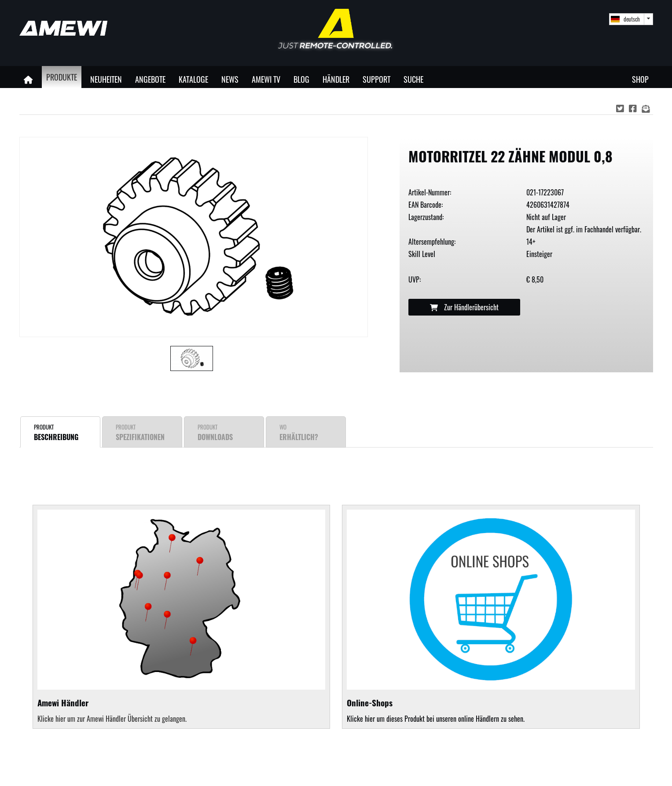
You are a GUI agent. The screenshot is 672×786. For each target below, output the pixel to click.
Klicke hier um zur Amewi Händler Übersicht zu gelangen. (112, 719)
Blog (301, 79)
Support (376, 79)
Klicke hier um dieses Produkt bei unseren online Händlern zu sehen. (491, 617)
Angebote (150, 79)
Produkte (62, 77)
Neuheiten (106, 79)
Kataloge (193, 79)
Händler (336, 79)
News (230, 79)
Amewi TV (266, 79)
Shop (640, 79)
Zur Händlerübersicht (464, 307)
